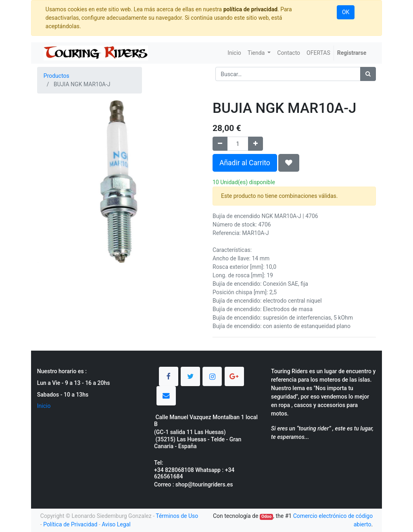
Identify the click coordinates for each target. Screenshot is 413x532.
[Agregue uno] (256, 144)
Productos (56, 76)
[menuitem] (234, 53)
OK (346, 12)
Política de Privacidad (70, 524)
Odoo (266, 516)
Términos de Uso (177, 516)
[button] (289, 163)
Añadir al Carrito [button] (245, 163)
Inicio (44, 406)
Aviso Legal (116, 524)
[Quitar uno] (220, 144)
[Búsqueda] (368, 74)
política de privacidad (250, 9)
